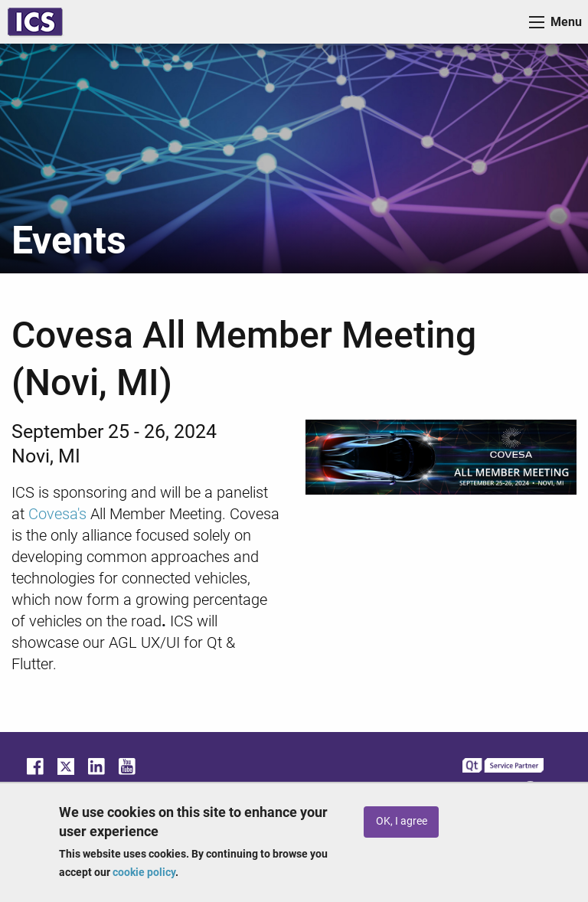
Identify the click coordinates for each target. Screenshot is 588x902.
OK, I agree (402, 821)
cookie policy (144, 872)
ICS (35, 22)
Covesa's (59, 514)
